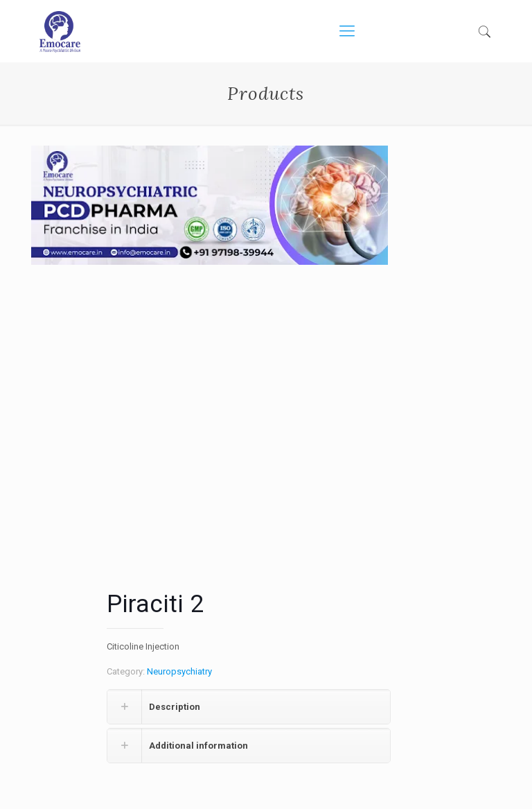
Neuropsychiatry (179, 671)
